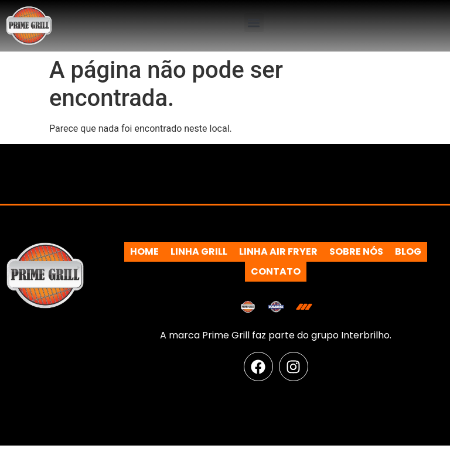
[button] (254, 23)
